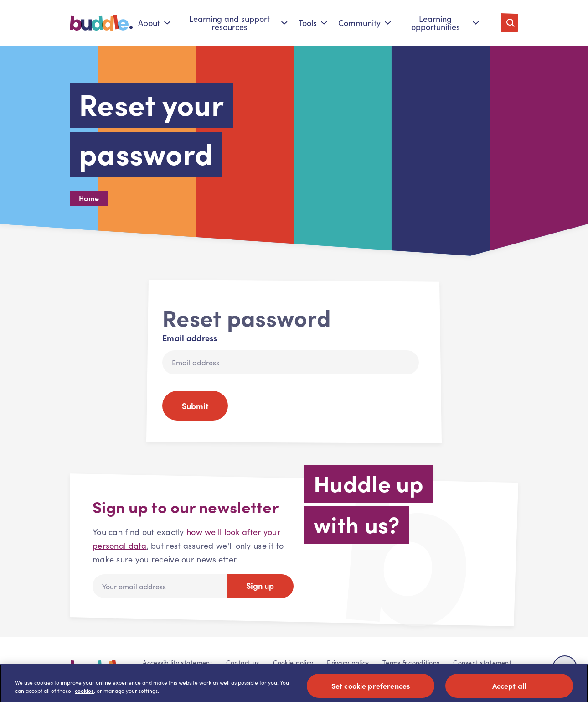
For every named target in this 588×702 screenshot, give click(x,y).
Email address (190, 338)
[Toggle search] (510, 23)
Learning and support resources (239, 23)
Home (89, 198)
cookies (84, 695)
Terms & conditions (411, 663)
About (154, 23)
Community (365, 23)
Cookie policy (293, 663)
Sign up (260, 585)
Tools (313, 23)
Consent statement (482, 663)
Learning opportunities (445, 23)
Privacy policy (348, 663)
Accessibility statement (177, 663)
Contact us (243, 663)
